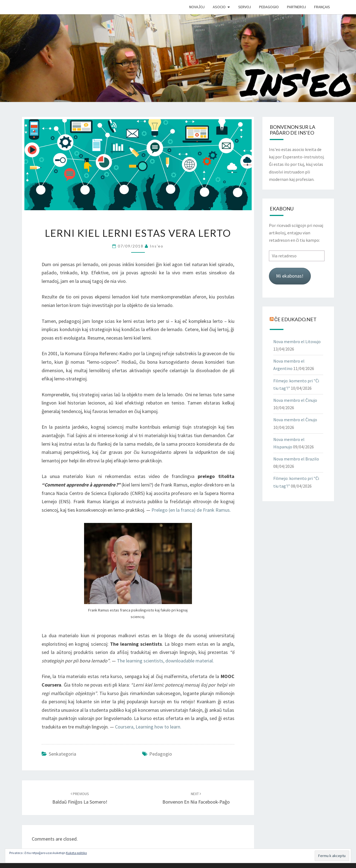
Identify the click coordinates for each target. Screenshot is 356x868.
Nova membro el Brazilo (296, 459)
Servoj (245, 7)
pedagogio (161, 754)
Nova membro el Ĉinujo (295, 400)
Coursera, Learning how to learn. (148, 727)
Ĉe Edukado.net (296, 319)
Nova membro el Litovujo (297, 341)
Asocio (219, 7)
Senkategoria (62, 754)
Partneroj (296, 7)
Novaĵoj (197, 7)
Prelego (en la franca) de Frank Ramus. (191, 510)
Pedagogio (269, 7)
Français (322, 7)
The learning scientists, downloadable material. (165, 661)
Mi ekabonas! (290, 276)
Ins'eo (157, 246)
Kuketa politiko (76, 853)
